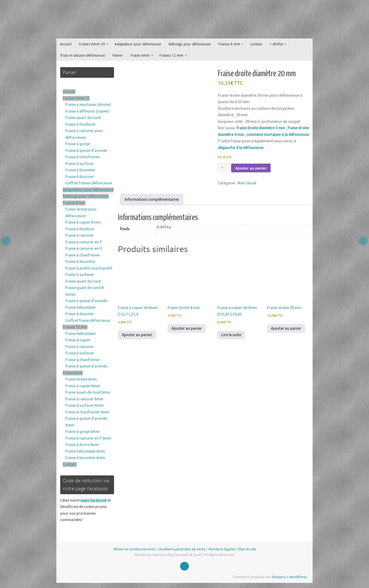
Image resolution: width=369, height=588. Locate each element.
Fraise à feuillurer (81, 124)
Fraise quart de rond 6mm (88, 392)
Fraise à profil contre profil (89, 268)
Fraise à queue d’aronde (86, 151)
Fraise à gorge (78, 144)
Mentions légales (222, 549)
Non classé (247, 183)
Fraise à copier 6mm (83, 386)
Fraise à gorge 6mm (82, 432)
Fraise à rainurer (80, 236)
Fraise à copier (78, 340)
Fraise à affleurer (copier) (87, 111)
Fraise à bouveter (80, 170)
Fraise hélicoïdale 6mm (85, 451)
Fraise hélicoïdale (80, 308)
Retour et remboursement (134, 549)
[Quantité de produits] (224, 168)
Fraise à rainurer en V (84, 249)
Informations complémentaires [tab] (152, 200)
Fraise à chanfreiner (83, 157)
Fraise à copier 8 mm (83, 222)
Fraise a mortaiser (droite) (88, 105)
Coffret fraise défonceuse (88, 321)
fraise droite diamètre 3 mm (261, 128)
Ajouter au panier (251, 168)
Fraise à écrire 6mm (82, 445)
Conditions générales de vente (181, 549)
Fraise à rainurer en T (84, 242)
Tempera (278, 577)
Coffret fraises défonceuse (89, 183)
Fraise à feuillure (80, 229)
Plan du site (247, 549)
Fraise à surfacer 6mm (84, 406)
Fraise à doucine (79, 177)
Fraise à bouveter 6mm (85, 458)
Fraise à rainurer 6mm (84, 399)
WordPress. (298, 577)
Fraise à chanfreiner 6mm (87, 412)
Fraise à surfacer (80, 164)
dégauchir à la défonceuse (241, 148)
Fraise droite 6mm (81, 379)
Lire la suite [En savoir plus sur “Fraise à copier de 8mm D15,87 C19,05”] (231, 335)
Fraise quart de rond (83, 118)
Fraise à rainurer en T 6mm (88, 438)
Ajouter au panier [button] (137, 335)
